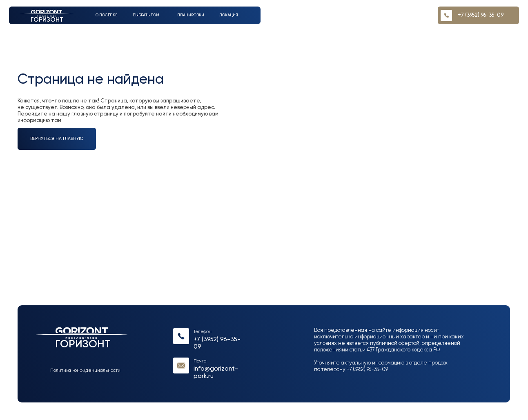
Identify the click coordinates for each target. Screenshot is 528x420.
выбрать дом (146, 15)
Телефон (203, 332)
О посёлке (106, 15)
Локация (229, 15)
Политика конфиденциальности (85, 371)
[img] (181, 336)
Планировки (191, 15)
